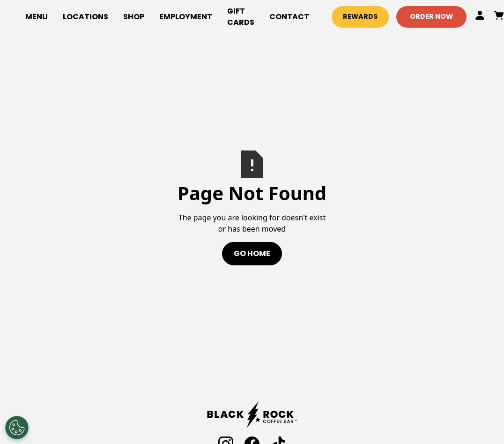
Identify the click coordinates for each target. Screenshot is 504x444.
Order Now (431, 16)
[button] (134, 17)
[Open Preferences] (17, 428)
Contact (289, 17)
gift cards (241, 17)
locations (85, 17)
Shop (134, 17)
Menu (37, 17)
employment (186, 17)
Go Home (252, 253)
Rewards (360, 16)
